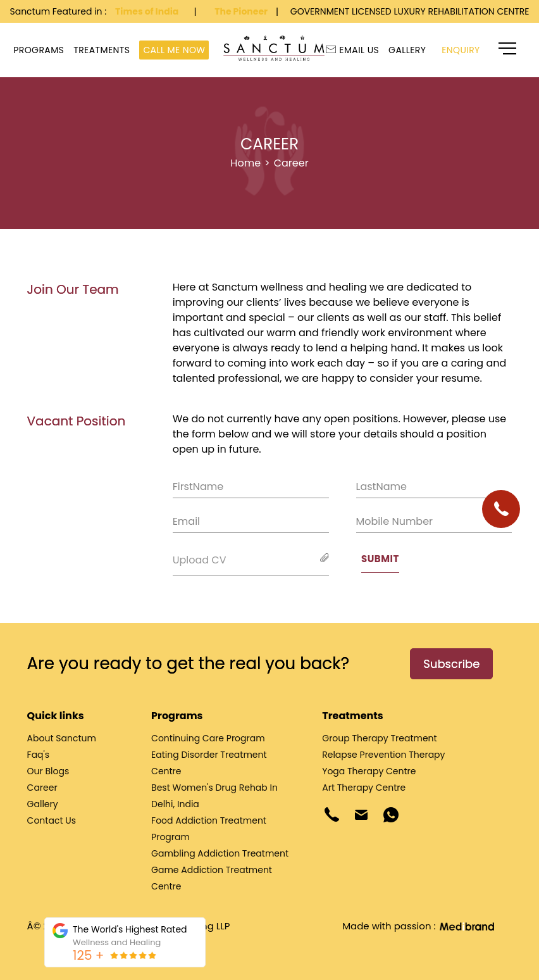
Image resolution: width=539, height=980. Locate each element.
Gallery (407, 50)
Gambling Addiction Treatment (220, 853)
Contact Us (52, 820)
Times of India (148, 11)
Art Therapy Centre (364, 788)
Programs (39, 50)
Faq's (39, 755)
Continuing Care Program (208, 738)
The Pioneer (242, 11)
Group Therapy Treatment (379, 738)
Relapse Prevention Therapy (383, 755)
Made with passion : (418, 926)
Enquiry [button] (461, 50)
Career (291, 163)
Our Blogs (48, 771)
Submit (380, 559)
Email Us (354, 50)
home (245, 163)
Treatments (102, 50)
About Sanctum (62, 738)
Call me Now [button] (174, 50)
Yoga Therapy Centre (369, 771)
